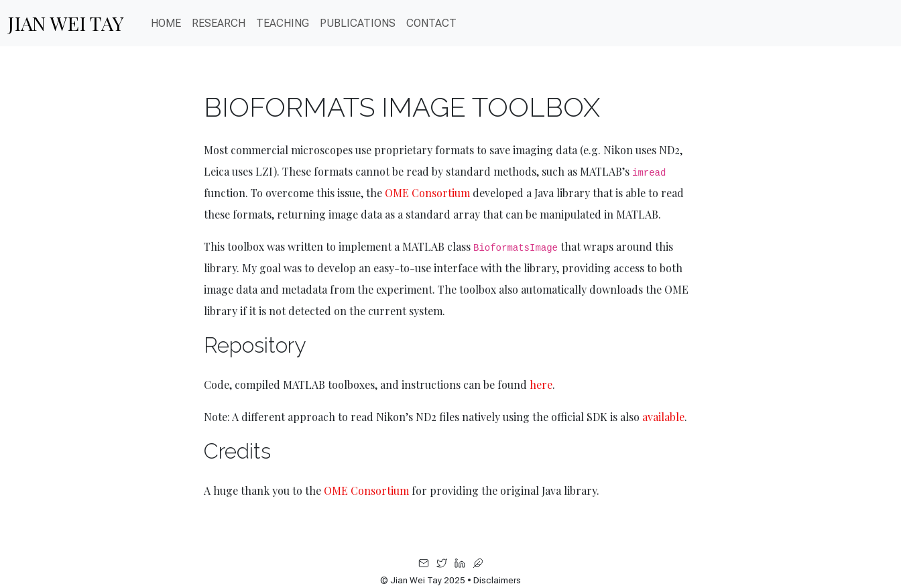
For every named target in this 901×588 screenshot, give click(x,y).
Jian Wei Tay (66, 23)
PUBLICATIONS (358, 23)
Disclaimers (497, 580)
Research (219, 23)
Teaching (283, 23)
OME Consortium (427, 193)
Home (166, 23)
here (541, 385)
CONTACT (431, 23)
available (663, 417)
